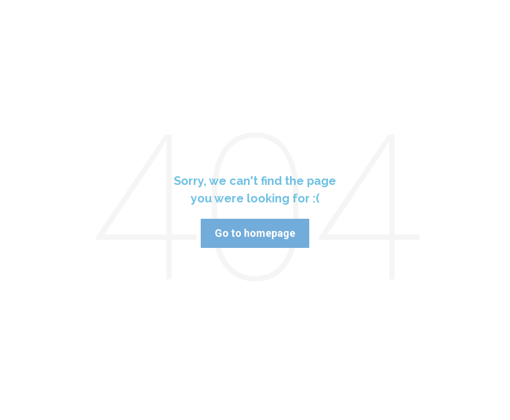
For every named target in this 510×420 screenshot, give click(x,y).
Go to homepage (255, 233)
